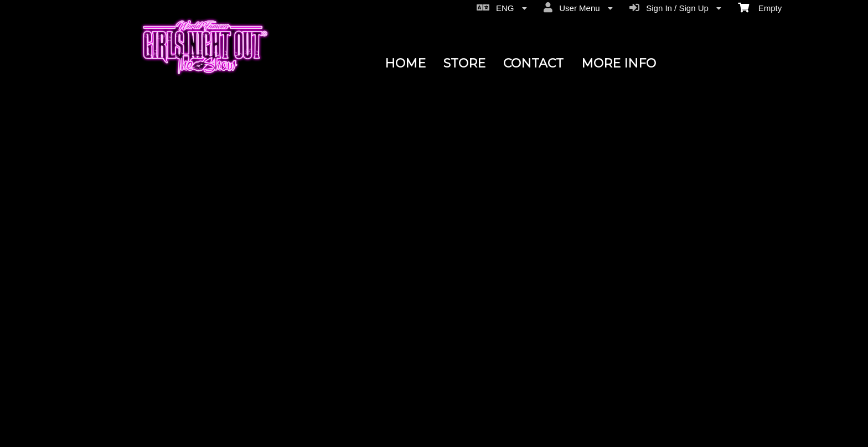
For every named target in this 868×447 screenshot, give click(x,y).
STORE (464, 63)
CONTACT (533, 63)
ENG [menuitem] (502, 8)
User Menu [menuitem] (578, 8)
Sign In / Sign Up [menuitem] (675, 8)
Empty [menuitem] (760, 7)
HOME (405, 63)
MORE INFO (619, 63)
